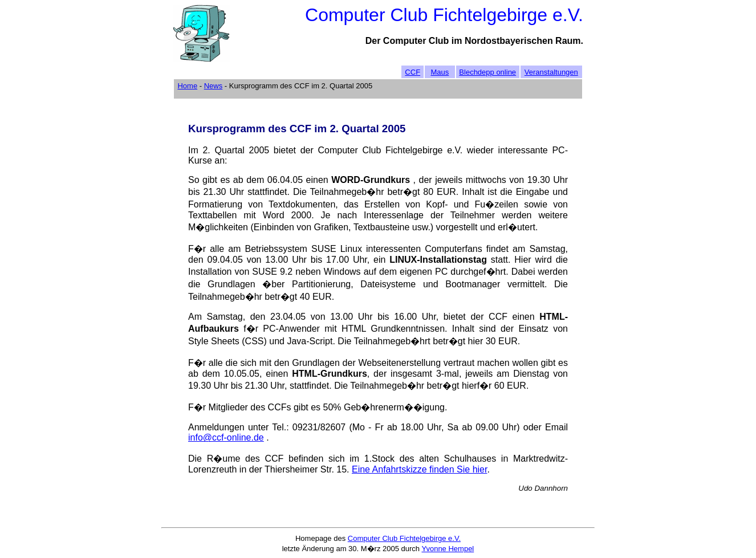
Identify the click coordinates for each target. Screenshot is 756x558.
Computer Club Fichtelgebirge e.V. (404, 538)
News (214, 86)
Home (187, 86)
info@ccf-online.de (226, 437)
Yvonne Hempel (448, 549)
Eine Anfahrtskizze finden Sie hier (419, 469)
